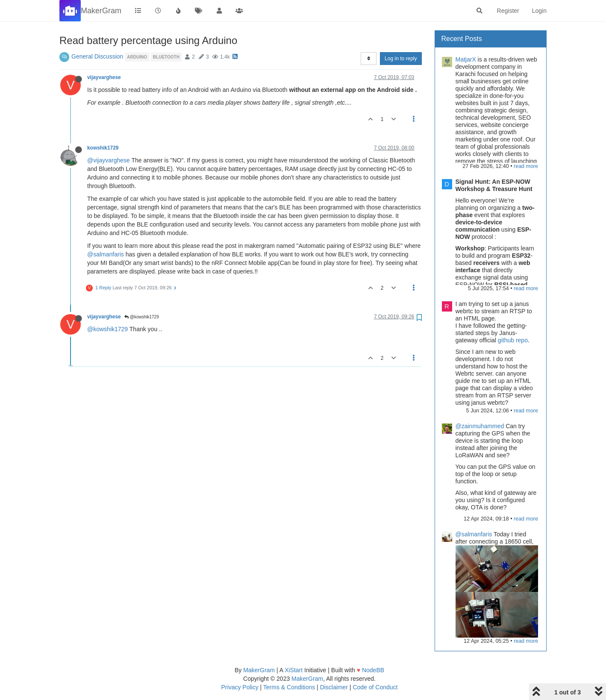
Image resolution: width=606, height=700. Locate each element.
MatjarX (466, 59)
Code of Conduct (375, 687)
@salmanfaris (106, 254)
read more (526, 166)
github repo (513, 340)
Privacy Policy (240, 687)
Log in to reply (401, 59)
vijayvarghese (104, 77)
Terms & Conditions (289, 687)
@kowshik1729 (142, 317)
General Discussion (97, 56)
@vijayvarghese (109, 160)
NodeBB (373, 670)
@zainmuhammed (480, 426)
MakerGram (259, 670)
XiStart (294, 670)
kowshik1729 (103, 148)
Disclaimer (334, 687)
